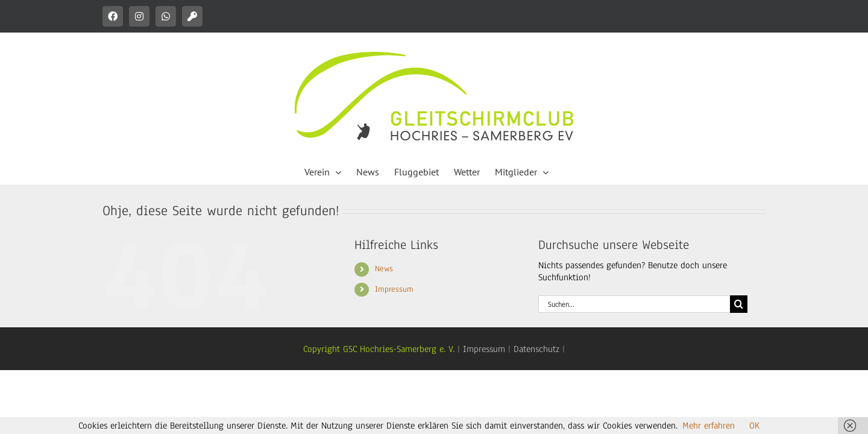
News (384, 269)
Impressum (394, 289)
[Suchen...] (634, 304)
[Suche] (739, 304)
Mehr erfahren (709, 426)
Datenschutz (536, 349)
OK (754, 426)
